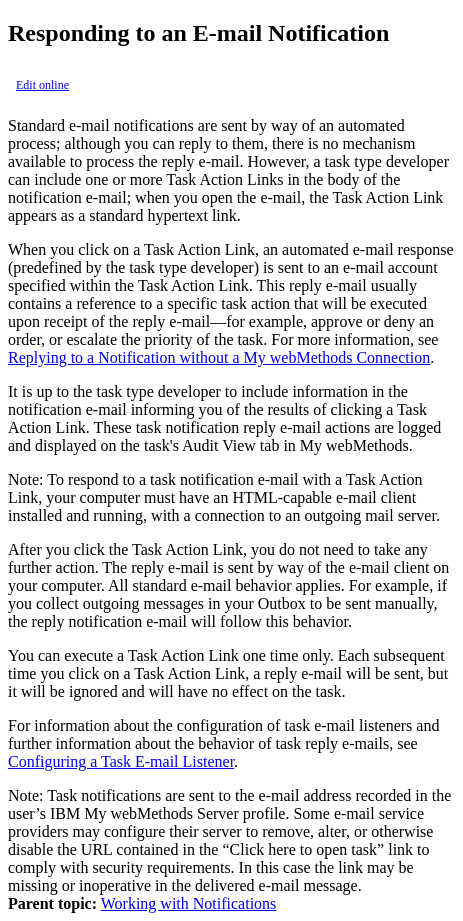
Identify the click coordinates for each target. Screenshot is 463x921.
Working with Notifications (189, 903)
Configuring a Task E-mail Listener (121, 761)
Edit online (42, 85)
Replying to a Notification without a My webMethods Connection (219, 357)
